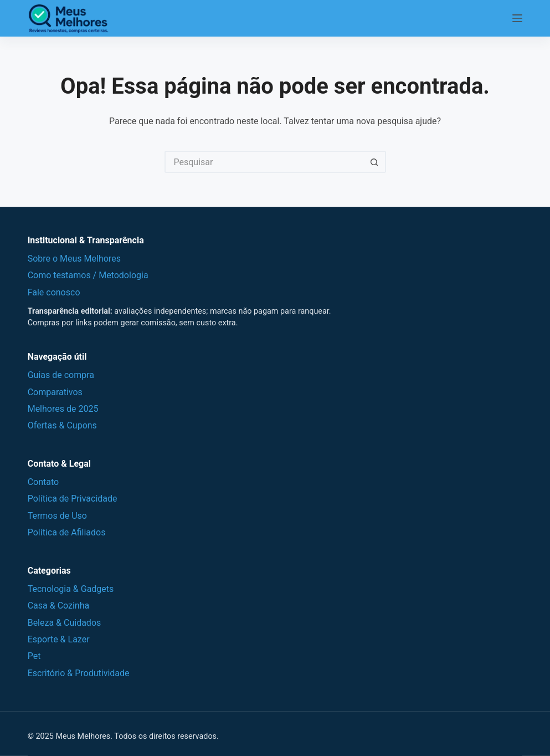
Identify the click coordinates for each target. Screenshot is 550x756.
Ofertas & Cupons (62, 425)
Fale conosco (54, 292)
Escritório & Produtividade (79, 673)
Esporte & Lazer (59, 639)
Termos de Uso (57, 516)
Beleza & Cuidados (65, 623)
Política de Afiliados (67, 532)
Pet (34, 656)
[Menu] (517, 18)
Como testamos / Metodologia (88, 275)
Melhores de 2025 (63, 409)
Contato (43, 482)
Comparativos (55, 392)
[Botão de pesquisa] (375, 162)
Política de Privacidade (73, 499)
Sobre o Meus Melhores (74, 259)
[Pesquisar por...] (264, 162)
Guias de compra (61, 375)
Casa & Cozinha (59, 606)
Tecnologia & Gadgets (71, 589)
